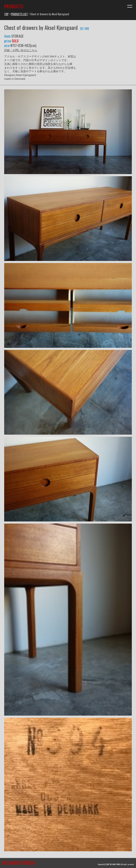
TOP (6, 14)
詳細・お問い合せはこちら (21, 50)
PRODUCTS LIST (19, 14)
